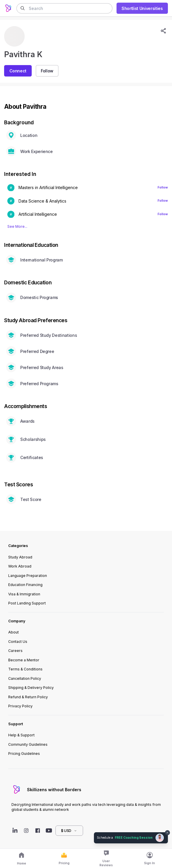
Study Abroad (20, 557)
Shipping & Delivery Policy (31, 688)
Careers (15, 651)
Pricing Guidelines (24, 754)
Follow (163, 187)
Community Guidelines (28, 744)
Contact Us (18, 642)
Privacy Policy (20, 706)
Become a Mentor (24, 660)
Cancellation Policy (25, 678)
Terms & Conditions (25, 669)
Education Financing (25, 585)
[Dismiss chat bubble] (168, 833)
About (14, 632)
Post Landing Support (27, 603)
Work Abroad (20, 566)
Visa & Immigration (24, 594)
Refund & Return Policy (28, 697)
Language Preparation (28, 576)
